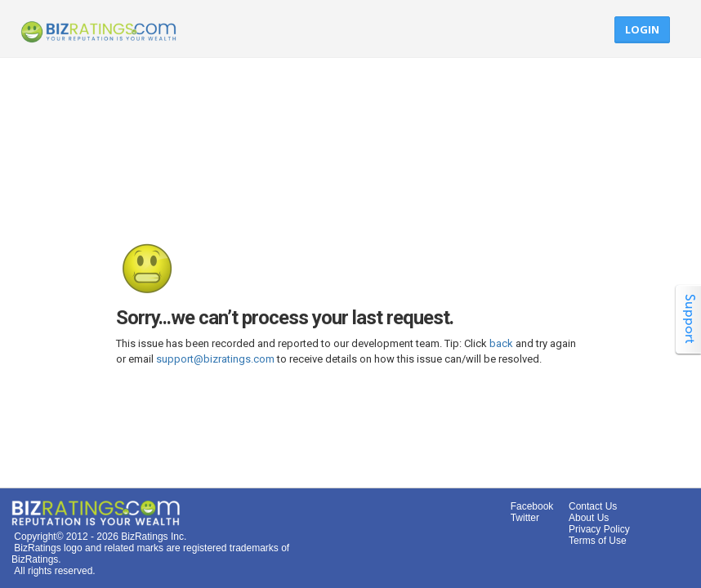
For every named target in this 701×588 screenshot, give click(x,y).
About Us (589, 518)
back (501, 343)
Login (642, 29)
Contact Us (593, 506)
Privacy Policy (599, 529)
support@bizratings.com (215, 359)
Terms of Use (598, 541)
